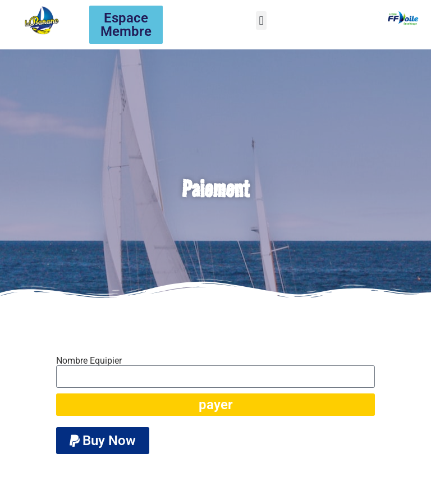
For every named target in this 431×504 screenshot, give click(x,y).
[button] (261, 20)
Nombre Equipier (89, 361)
